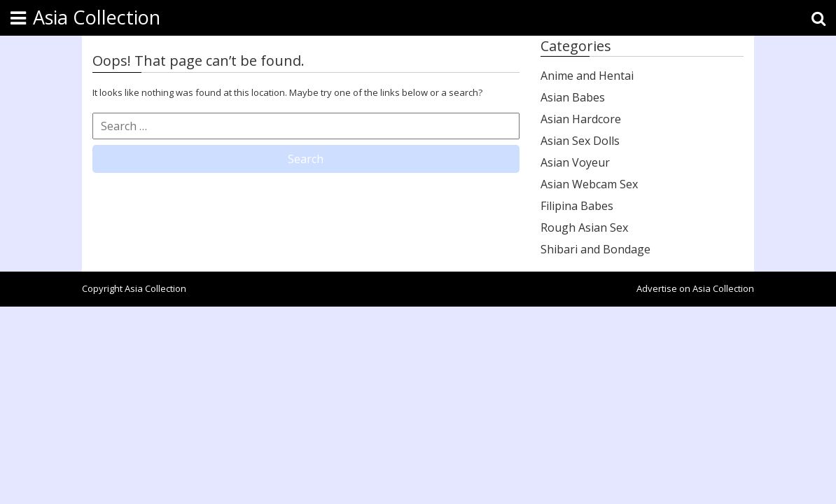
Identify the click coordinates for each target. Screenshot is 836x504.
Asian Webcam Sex (589, 184)
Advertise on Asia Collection (695, 288)
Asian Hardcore (581, 119)
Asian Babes (573, 97)
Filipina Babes (577, 206)
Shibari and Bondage (595, 249)
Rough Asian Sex (584, 227)
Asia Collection (97, 17)
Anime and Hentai (587, 76)
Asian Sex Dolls (580, 141)
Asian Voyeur (575, 162)
